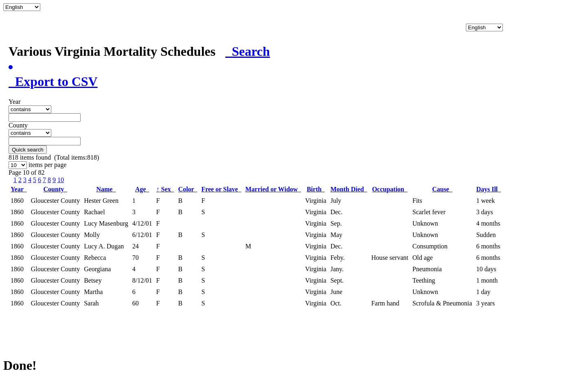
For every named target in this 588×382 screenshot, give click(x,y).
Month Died (349, 189)
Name (106, 189)
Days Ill (488, 189)
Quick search (28, 150)
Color (188, 189)
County (56, 189)
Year (19, 189)
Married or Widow (273, 189)
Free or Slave (221, 189)
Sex (165, 189)
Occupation (390, 189)
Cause (442, 189)
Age (142, 189)
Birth (316, 189)
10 (61, 180)
